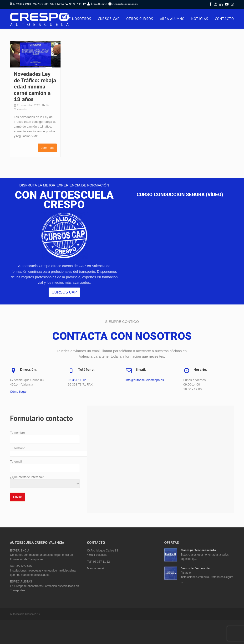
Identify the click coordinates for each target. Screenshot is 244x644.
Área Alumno (99, 4)
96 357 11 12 (77, 380)
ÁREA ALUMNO (172, 19)
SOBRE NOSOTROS (75, 19)
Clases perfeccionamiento (198, 550)
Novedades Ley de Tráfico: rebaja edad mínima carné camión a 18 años (35, 86)
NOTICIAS (200, 19)
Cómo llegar (18, 392)
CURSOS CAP (109, 19)
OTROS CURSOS (140, 19)
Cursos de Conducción (195, 568)
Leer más (47, 148)
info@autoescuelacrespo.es (145, 380)
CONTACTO (224, 19)
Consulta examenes (125, 4)
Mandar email (96, 568)
